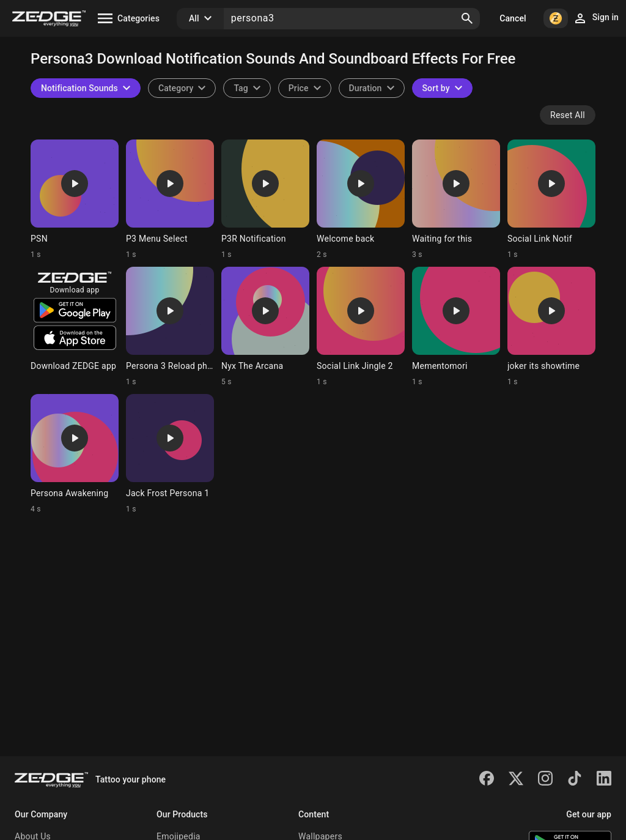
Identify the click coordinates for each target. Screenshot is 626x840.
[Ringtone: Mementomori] (456, 327)
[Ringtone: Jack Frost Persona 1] (170, 454)
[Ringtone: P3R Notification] (265, 199)
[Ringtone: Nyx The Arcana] (265, 327)
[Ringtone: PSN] (75, 199)
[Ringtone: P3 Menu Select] (170, 199)
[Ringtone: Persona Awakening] (75, 454)
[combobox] (247, 88)
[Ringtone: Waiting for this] (456, 199)
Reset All (568, 115)
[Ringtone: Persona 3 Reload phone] (170, 327)
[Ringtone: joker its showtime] (551, 327)
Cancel (513, 18)
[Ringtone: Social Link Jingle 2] (361, 327)
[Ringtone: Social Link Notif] (551, 199)
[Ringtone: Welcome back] (361, 199)
